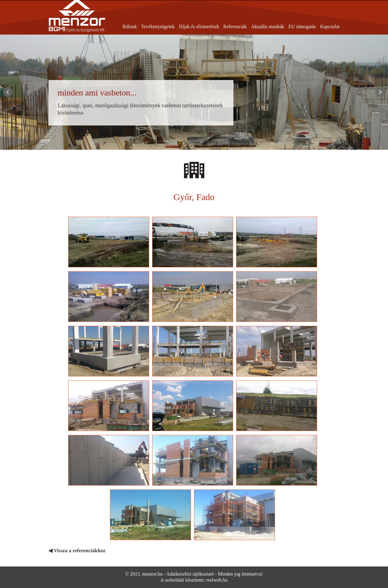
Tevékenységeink (158, 27)
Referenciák (235, 27)
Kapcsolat (330, 27)
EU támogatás (302, 27)
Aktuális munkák (268, 27)
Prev (8, 92)
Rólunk (130, 27)
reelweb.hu (217, 580)
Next (380, 92)
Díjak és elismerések (199, 27)
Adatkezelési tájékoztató (190, 574)
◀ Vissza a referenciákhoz (77, 551)
